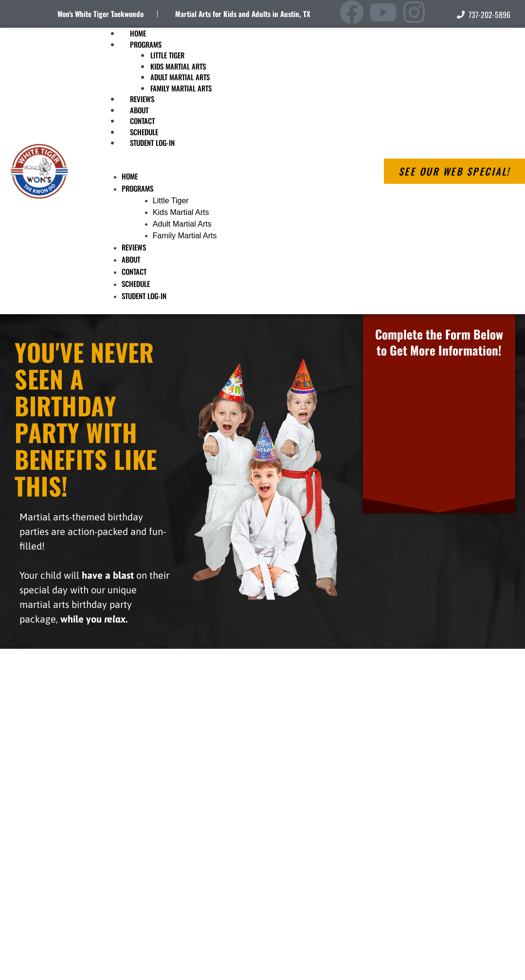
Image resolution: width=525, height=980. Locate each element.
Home (130, 176)
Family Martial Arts (181, 88)
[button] (228, 165)
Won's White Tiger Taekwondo (100, 14)
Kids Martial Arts (178, 66)
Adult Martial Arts (180, 77)
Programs (146, 44)
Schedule (136, 284)
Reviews (134, 247)
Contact (134, 271)
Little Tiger (167, 55)
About (131, 259)
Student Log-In (152, 143)
